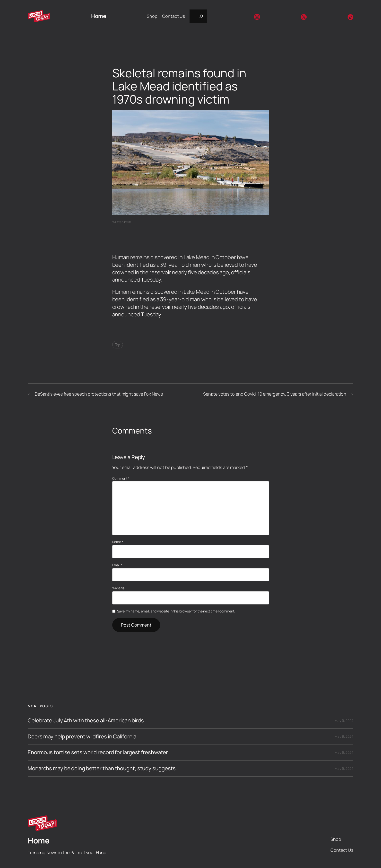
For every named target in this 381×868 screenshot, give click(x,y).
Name (118, 542)
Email (117, 565)
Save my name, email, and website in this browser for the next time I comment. (176, 611)
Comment (121, 478)
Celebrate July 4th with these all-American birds (86, 721)
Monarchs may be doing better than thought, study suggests (102, 768)
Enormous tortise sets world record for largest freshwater (98, 752)
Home (99, 16)
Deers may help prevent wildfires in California (82, 737)
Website (118, 588)
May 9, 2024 (344, 721)
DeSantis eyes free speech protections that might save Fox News (99, 394)
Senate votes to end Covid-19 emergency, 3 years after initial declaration (275, 394)
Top (118, 345)
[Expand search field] (198, 16)
